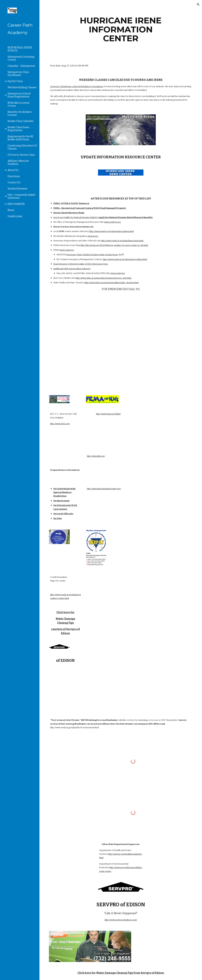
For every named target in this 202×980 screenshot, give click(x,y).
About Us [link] (13, 170)
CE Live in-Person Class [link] (21, 155)
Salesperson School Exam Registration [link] (19, 95)
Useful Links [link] (15, 216)
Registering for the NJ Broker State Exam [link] (20, 138)
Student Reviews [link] (18, 189)
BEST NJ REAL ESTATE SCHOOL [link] (20, 49)
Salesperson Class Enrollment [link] (18, 74)
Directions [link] (14, 176)
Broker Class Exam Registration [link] (18, 129)
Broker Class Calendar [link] (21, 121)
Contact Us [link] (14, 182)
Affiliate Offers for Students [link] (18, 162)
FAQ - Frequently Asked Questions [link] (21, 196)
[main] (121, 29)
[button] (198, 4)
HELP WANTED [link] (16, 204)
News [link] (11, 210)
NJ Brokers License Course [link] (19, 104)
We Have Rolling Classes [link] (22, 87)
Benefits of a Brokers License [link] (20, 113)
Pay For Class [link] (15, 81)
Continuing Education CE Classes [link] (22, 147)
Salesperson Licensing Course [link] (21, 58)
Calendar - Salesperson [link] (21, 66)
